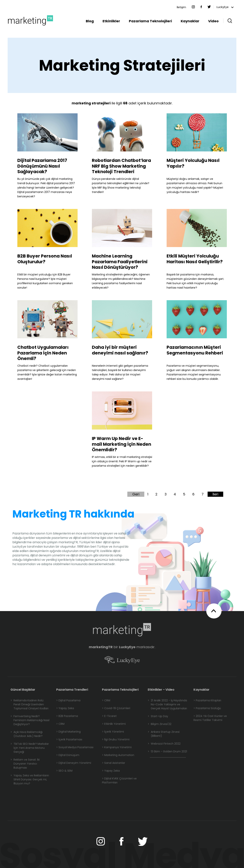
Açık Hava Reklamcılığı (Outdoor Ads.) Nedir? (26, 734)
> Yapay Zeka (65, 708)
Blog (90, 21)
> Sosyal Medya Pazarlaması (75, 747)
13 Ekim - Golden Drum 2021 (167, 752)
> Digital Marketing (68, 732)
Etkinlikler (111, 21)
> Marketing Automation (118, 755)
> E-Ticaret (109, 716)
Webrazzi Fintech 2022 (164, 744)
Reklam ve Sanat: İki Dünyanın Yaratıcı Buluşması (25, 764)
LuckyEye (225, 7)
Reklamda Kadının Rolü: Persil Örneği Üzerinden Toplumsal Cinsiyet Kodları (29, 704)
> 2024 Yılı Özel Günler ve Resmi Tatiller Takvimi (210, 718)
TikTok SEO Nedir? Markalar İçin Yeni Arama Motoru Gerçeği (30, 748)
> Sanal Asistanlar (114, 763)
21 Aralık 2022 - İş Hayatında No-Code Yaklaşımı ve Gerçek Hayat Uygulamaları (167, 704)
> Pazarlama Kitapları (207, 700)
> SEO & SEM (64, 771)
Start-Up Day (158, 716)
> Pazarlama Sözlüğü (207, 708)
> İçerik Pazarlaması (69, 739)
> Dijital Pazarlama (68, 700)
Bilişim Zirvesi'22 (160, 724)
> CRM (60, 724)
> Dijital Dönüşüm (68, 755)
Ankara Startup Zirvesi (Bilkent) (164, 734)
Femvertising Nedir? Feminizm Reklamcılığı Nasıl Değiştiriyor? (30, 720)
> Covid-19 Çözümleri (116, 708)
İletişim (181, 7)
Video (213, 21)
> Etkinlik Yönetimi (114, 724)
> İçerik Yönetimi (113, 732)
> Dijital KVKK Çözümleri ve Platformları (119, 780)
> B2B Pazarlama (67, 716)
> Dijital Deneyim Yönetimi (74, 763)
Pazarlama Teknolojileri (150, 21)
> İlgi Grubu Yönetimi (116, 739)
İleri (215, 494)
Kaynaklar (190, 21)
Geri (136, 494)
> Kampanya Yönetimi (117, 747)
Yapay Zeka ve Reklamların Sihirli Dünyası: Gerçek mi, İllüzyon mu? (30, 780)
